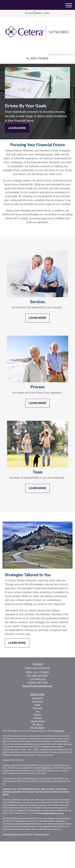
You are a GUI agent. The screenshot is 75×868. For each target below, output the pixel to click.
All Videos (37, 725)
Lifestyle (37, 718)
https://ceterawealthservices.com (51, 813)
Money (37, 715)
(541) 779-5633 (37, 58)
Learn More (17, 128)
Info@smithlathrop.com (62, 54)
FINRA (44, 768)
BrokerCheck (59, 731)
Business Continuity (41, 834)
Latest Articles (37, 721)
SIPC (49, 768)
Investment (37, 702)
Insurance (37, 708)
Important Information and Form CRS (17, 834)
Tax (37, 711)
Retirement (37, 698)
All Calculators (37, 728)
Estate (37, 705)
